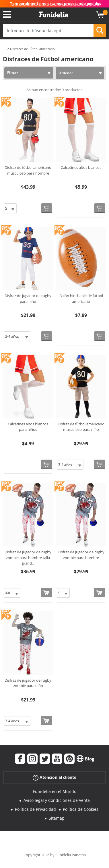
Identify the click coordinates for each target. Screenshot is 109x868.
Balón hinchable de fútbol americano (81, 299)
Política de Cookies (81, 809)
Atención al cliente (54, 778)
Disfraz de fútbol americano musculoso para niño (81, 427)
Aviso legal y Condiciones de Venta (57, 800)
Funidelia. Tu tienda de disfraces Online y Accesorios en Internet (54, 15)
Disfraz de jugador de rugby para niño (28, 299)
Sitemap (57, 818)
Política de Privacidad (35, 809)
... (4, 49)
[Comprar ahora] (47, 208)
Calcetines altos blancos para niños (28, 427)
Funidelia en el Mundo (55, 791)
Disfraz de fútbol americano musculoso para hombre (28, 170)
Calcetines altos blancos (81, 167)
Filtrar (12, 73)
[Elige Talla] (10, 208)
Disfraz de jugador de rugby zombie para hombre (81, 555)
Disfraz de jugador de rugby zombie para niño (28, 683)
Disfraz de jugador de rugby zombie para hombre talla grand (28, 558)
